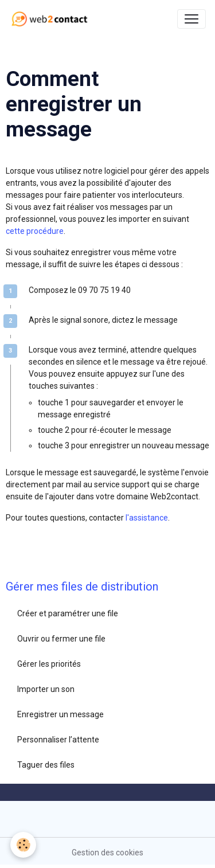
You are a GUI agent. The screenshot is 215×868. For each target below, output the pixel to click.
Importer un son (46, 689)
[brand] (52, 19)
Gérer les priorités (49, 664)
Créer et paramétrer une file (68, 613)
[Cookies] (23, 845)
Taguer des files (46, 765)
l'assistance (147, 518)
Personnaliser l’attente (58, 740)
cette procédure (35, 231)
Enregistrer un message (60, 714)
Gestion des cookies (107, 853)
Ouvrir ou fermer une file (61, 639)
